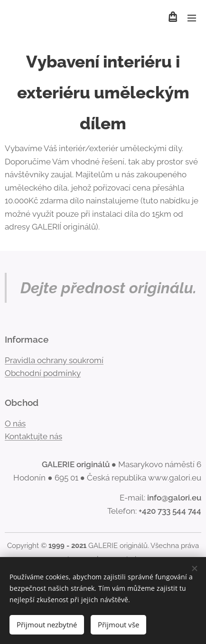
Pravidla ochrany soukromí (54, 360)
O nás (15, 423)
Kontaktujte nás (33, 436)
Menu (192, 18)
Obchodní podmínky (43, 373)
